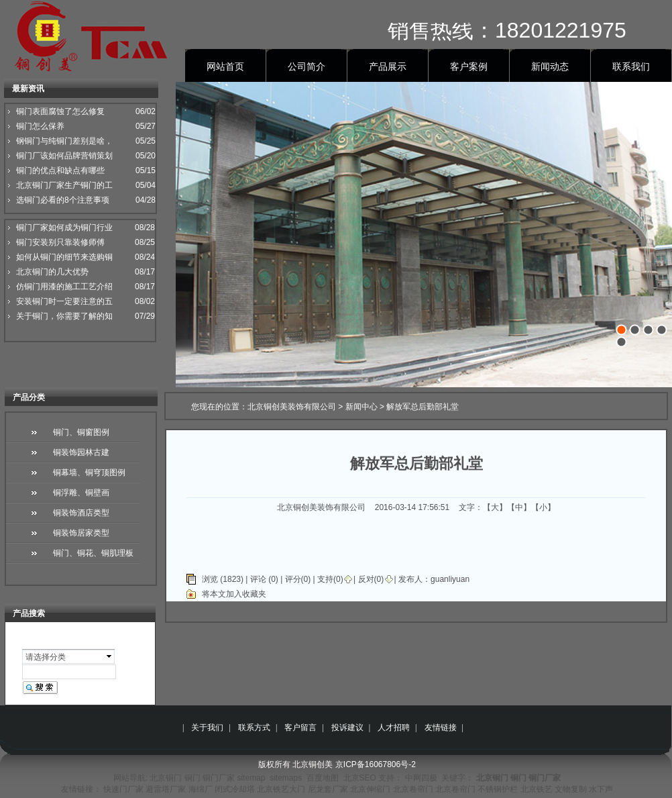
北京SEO (360, 778)
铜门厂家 (219, 778)
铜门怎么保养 (40, 126)
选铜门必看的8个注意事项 (63, 200)
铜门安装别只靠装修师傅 (60, 242)
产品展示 (388, 66)
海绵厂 (201, 789)
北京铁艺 (537, 789)
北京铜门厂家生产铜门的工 (64, 185)
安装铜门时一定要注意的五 (64, 301)
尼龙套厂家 (328, 789)
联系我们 (631, 66)
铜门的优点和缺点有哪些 (60, 170)
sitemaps (286, 778)
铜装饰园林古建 (81, 452)
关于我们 (207, 728)
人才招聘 (394, 728)
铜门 (192, 778)
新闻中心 (361, 407)
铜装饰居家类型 (81, 533)
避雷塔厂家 (166, 789)
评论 (258, 579)
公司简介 (306, 66)
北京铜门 (166, 778)
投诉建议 (347, 728)
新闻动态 (550, 66)
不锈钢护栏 (498, 789)
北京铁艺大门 (281, 789)
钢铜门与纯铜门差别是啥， (64, 141)
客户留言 (300, 728)
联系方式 (254, 728)
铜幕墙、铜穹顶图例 (89, 472)
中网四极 (421, 778)
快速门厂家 (123, 789)
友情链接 (441, 728)
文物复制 (571, 789)
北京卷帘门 (413, 789)
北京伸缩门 (370, 789)
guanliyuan (450, 579)
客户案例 (469, 66)
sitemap (251, 778)
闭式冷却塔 (235, 789)
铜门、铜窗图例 (81, 432)
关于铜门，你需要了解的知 (64, 316)
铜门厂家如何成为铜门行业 (64, 228)
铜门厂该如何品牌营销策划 (64, 156)
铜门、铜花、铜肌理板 (93, 553)
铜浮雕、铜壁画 (81, 493)
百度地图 (323, 778)
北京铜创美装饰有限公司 (292, 407)
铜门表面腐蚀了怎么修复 (60, 111)
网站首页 (225, 66)
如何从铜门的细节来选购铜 (64, 257)
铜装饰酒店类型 (81, 513)
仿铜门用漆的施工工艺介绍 (64, 287)
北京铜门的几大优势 (52, 272)
